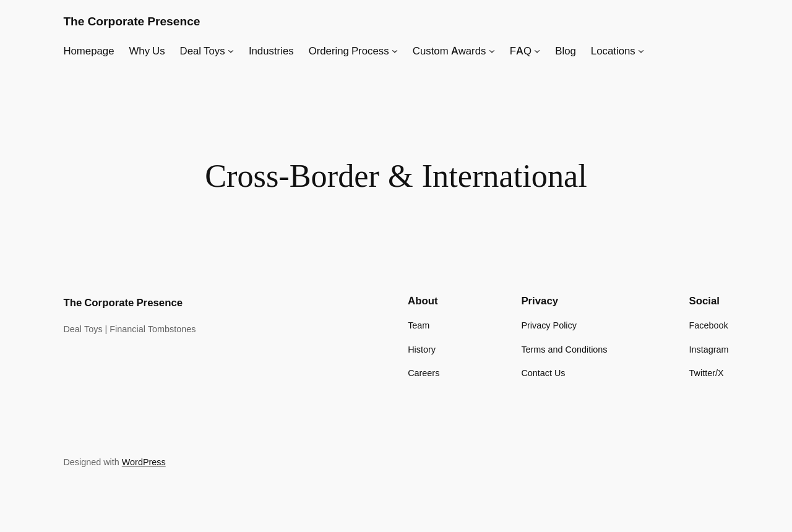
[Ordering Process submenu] (395, 51)
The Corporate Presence (131, 21)
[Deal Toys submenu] (231, 51)
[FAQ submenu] (537, 51)
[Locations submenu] (641, 51)
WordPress (144, 462)
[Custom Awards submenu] (492, 51)
